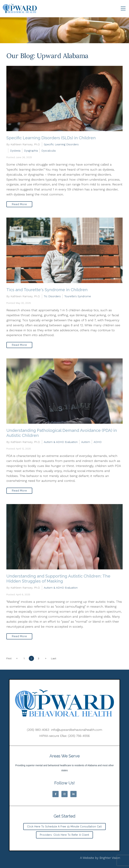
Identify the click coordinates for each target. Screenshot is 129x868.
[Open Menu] (123, 9)
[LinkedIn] (73, 794)
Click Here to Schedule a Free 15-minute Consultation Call (64, 827)
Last (54, 658)
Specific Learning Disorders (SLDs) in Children (51, 138)
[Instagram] (64, 794)
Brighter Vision (110, 858)
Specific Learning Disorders (61, 144)
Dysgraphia (31, 151)
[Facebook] (56, 794)
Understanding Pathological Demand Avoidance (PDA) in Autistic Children (62, 433)
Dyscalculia (48, 151)
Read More (19, 204)
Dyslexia (15, 151)
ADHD (98, 442)
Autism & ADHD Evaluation (61, 442)
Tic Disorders (52, 296)
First (9, 658)
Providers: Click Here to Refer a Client (64, 835)
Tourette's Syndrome (78, 296)
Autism (86, 442)
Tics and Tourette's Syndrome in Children (47, 290)
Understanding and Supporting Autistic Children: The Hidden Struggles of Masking (58, 579)
